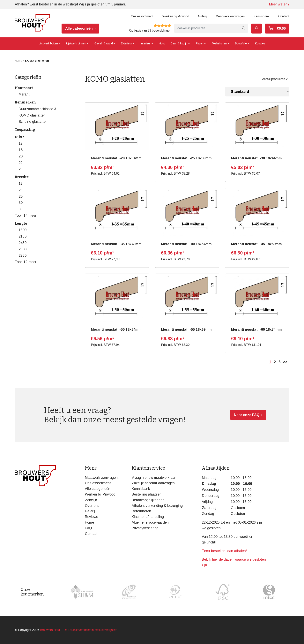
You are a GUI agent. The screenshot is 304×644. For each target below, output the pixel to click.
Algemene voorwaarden (150, 522)
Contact (284, 16)
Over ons (92, 506)
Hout (162, 43)
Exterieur (126, 43)
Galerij (202, 16)
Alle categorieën (79, 28)
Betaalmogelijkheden (148, 500)
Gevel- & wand (104, 43)
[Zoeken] (207, 28)
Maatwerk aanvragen (230, 16)
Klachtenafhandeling (148, 517)
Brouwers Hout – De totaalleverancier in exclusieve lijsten (79, 630)
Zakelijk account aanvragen (153, 483)
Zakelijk (91, 500)
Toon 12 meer (26, 262)
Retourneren (141, 511)
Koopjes (260, 43)
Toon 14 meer (26, 216)
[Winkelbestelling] (257, 92)
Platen (200, 43)
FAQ (88, 528)
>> (285, 362)
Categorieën (28, 77)
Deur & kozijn (179, 43)
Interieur (146, 43)
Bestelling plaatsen (147, 494)
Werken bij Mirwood (176, 16)
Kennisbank (261, 16)
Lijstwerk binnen (76, 43)
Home (18, 61)
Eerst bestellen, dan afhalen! (224, 551)
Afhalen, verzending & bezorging (157, 506)
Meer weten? (279, 4)
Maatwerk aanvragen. (102, 478)
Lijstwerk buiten (48, 43)
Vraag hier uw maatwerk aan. (154, 478)
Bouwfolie (241, 43)
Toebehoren (219, 43)
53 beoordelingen (159, 30)
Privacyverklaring (145, 528)
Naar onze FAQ (247, 415)
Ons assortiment (142, 16)
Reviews (91, 517)
